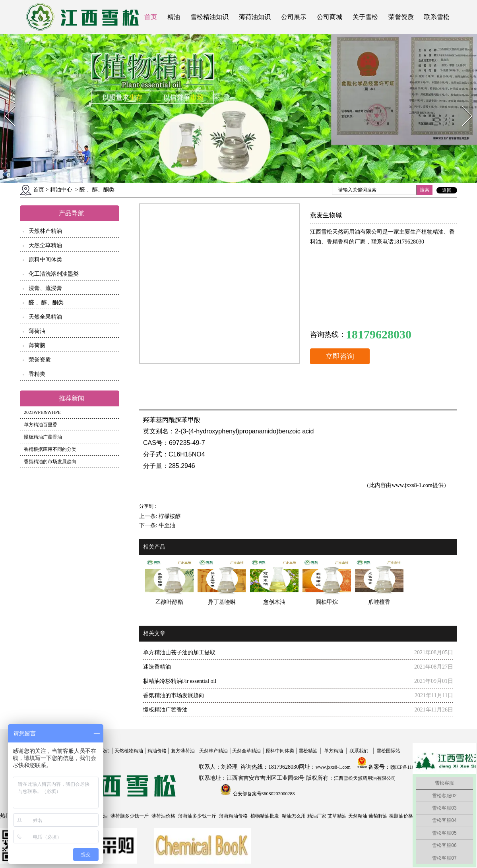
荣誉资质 (401, 17)
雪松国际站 (388, 751)
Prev (5, 104)
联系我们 (359, 751)
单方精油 (334, 751)
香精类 (37, 374)
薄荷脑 (37, 345)
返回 (447, 190)
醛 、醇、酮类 (46, 303)
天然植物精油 (129, 751)
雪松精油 (308, 751)
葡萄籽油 (378, 816)
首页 (151, 17)
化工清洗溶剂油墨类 (54, 274)
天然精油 (358, 816)
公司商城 (330, 17)
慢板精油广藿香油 (43, 437)
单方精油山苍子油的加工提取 (179, 652)
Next (462, 104)
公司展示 (294, 17)
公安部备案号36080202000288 (263, 794)
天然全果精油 (45, 317)
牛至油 (167, 525)
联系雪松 (437, 17)
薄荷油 (37, 331)
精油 (174, 17)
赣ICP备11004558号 (411, 767)
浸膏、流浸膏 (45, 288)
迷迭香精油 (157, 667)
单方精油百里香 (41, 425)
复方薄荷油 (183, 751)
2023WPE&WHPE (42, 412)
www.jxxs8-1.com (412, 485)
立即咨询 (340, 356)
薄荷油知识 (255, 17)
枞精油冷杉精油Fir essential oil (180, 681)
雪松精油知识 (209, 17)
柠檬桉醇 (170, 516)
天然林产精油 (45, 231)
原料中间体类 (45, 260)
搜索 (425, 190)
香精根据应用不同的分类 (50, 449)
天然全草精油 (45, 245)
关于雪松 (365, 17)
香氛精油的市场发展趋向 (50, 462)
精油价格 (157, 751)
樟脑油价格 (401, 816)
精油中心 (61, 190)
